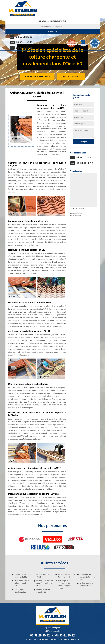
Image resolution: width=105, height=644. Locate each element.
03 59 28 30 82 (24, 37)
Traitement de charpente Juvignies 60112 (88, 577)
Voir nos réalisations (37, 76)
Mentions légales (70, 639)
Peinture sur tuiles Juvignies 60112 (43, 591)
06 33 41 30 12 (24, 42)
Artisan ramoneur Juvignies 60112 (87, 584)
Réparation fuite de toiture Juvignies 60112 (22, 583)
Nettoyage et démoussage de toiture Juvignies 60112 (65, 584)
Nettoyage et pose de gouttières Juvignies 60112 (45, 583)
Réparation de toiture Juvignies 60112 (66, 576)
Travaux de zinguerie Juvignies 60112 (23, 576)
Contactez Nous (71, 76)
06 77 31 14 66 (24, 48)
